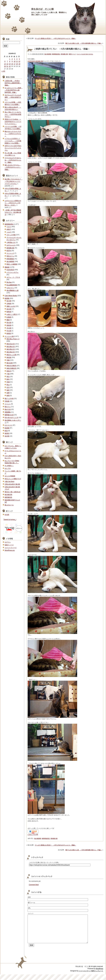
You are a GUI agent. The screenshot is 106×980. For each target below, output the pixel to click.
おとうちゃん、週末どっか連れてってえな (13, 447)
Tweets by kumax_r (10, 520)
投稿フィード (9, 545)
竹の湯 (9, 331)
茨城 (8, 382)
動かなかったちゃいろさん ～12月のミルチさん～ (13, 134)
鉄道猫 (7, 428)
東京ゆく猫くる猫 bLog (13, 492)
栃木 (8, 379)
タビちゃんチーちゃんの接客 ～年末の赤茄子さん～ (13, 97)
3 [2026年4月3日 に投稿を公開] (15, 59)
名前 (29, 897)
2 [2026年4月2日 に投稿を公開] (12, 59)
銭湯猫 (7, 298)
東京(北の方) (11, 344)
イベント (8, 404)
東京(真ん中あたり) (13, 339)
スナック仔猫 (11, 235)
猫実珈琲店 (8, 497)
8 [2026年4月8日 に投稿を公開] (10, 61)
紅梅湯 (9, 317)
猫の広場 (10, 363)
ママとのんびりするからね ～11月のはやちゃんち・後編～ (13, 160)
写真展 (7, 401)
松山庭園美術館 (12, 285)
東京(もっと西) (12, 355)
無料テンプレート (97, 976)
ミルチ (9, 232)
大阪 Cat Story (9, 481)
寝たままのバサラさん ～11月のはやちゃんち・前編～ (13, 167)
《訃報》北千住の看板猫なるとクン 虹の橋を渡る (13, 212)
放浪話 (7, 433)
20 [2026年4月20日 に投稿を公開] (5, 66)
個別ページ (72, 54)
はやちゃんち (11, 245)
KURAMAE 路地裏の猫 (35, 61)
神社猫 (9, 357)
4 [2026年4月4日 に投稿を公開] (17, 59)
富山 (8, 385)
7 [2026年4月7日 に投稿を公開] (7, 61)
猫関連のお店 (9, 415)
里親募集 (8, 412)
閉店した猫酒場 (12, 264)
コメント (31, 913)
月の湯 (9, 328)
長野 (8, 393)
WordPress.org (10, 550)
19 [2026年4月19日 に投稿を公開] (19, 64)
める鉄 (7, 515)
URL (29, 908)
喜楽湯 (9, 325)
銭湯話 (9, 333)
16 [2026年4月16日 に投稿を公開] (12, 64)
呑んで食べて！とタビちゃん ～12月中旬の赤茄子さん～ (13, 114)
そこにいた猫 (9, 336)
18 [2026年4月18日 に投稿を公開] (17, 64)
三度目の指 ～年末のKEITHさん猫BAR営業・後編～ (13, 83)
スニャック (10, 253)
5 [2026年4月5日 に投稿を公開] (19, 59)
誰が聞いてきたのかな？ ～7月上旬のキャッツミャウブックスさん (14, 181)
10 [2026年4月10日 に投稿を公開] (15, 61)
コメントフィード (11, 548)
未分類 (7, 436)
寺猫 (8, 360)
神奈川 (9, 371)
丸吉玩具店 (10, 270)
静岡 (8, 396)
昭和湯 (9, 312)
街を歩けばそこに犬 (11, 418)
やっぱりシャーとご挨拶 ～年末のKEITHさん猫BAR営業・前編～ (14, 90)
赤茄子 (9, 229)
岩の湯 (9, 309)
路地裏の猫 (64, 54)
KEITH (9, 251)
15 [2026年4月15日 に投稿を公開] (10, 64)
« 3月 (3, 71)
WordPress (99, 974)
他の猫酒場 (48, 54)
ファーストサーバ (85, 976)
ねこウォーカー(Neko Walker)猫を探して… (12, 462)
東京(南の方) (11, 352)
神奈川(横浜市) (12, 368)
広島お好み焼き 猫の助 (12, 484)
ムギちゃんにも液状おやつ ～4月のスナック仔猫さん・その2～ (13, 203)
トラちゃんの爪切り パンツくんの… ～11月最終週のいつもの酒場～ (13, 141)
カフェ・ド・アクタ (13, 277)
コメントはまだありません (85, 54)
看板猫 (7, 267)
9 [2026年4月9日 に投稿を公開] (12, 61)
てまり (9, 227)
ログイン (8, 542)
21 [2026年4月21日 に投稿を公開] (7, 66)
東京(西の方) (11, 349)
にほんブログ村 (33, 834)
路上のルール (9, 505)
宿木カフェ (10, 256)
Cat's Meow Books (11, 296)
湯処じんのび (11, 306)
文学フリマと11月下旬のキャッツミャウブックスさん (13, 148)
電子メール (31, 903)
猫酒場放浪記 (56, 54)
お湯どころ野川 (12, 314)
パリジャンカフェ (13, 272)
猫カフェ (8, 407)
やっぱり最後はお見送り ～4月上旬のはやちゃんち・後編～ (56, 38)
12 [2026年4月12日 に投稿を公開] (19, 61)
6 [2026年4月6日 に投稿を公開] (5, 61)
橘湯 (8, 320)
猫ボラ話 (8, 409)
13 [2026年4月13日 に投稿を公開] (5, 64)
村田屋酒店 (10, 259)
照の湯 (9, 323)
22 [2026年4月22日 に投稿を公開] (10, 66)
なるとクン (10, 288)
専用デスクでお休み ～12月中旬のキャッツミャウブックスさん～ (13, 122)
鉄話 (6, 431)
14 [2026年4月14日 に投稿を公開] (7, 64)
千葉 (8, 374)
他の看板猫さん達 (13, 290)
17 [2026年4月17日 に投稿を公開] (15, 64)
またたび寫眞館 (10, 476)
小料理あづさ (11, 242)
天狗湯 (9, 304)
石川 (8, 387)
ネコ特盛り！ (9, 466)
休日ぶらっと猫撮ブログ (13, 479)
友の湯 (9, 301)
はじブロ (8, 468)
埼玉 (8, 376)
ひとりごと (8, 425)
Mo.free (9, 282)
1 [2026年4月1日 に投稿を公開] (10, 59)
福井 (8, 390)
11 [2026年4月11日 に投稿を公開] (17, 61)
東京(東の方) (11, 347)
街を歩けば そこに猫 (42, 9)
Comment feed (34, 885)
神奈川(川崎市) (12, 366)
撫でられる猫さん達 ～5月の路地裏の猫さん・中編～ (84, 43)
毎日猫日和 (8, 495)
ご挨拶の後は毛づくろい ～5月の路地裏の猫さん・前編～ (62, 49)
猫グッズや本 (9, 399)
